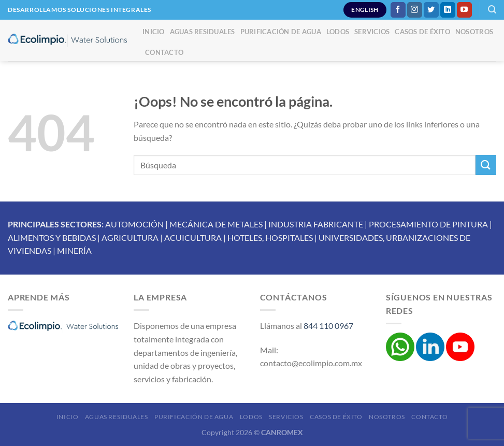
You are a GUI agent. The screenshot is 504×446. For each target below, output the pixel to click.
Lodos (338, 32)
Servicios (372, 32)
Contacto (164, 52)
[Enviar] (486, 165)
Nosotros (474, 32)
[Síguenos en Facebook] (398, 10)
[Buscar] (492, 10)
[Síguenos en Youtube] (464, 10)
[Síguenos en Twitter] (431, 10)
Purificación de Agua (281, 32)
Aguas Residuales (203, 32)
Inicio (154, 32)
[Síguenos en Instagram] (415, 10)
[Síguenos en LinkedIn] (448, 10)
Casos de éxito (422, 32)
